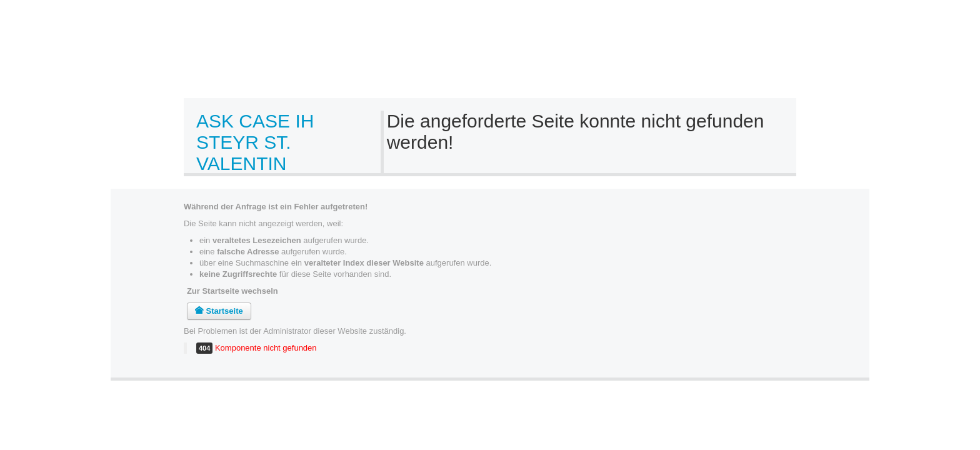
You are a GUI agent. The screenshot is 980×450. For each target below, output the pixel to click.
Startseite (219, 311)
